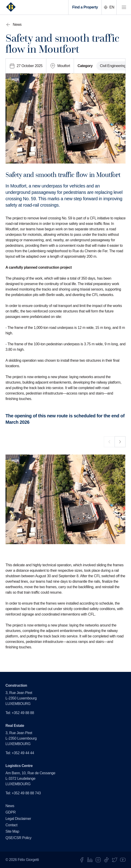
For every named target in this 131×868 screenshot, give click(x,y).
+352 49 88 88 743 (26, 793)
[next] (120, 442)
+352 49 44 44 (23, 753)
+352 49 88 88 (23, 713)
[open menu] (124, 7)
